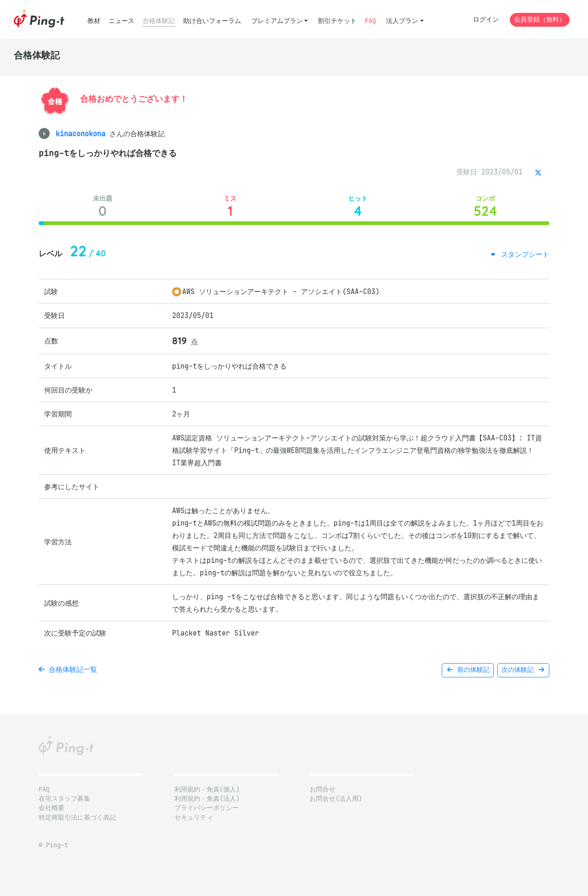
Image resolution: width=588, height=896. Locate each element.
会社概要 (52, 808)
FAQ (370, 21)
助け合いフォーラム (212, 21)
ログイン (486, 20)
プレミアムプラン (277, 21)
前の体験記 (468, 670)
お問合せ (323, 789)
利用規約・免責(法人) (207, 799)
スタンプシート (523, 254)
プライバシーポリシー (207, 808)
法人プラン (402, 21)
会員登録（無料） (540, 20)
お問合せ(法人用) (336, 799)
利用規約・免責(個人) (207, 789)
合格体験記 (159, 21)
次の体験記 (523, 670)
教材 (94, 21)
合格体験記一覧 (68, 669)
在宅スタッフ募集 (64, 799)
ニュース (121, 21)
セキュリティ (194, 818)
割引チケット (337, 21)
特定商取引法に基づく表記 (77, 818)
